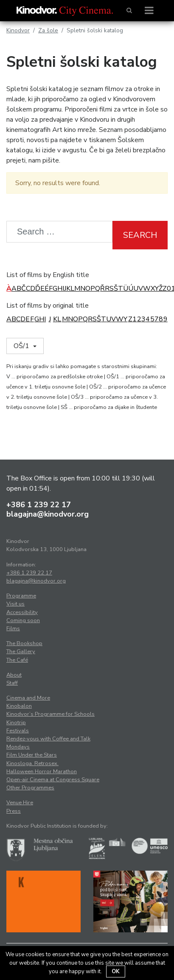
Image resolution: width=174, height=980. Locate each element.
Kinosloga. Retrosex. (32, 763)
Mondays (18, 747)
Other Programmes (30, 788)
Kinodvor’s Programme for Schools (51, 714)
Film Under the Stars (32, 755)
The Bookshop (24, 643)
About (14, 675)
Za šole (48, 30)
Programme (21, 596)
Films (13, 629)
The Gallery (21, 651)
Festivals (18, 731)
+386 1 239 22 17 (39, 505)
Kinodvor (18, 30)
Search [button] (140, 235)
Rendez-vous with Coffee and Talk (48, 739)
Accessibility (22, 612)
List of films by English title (48, 275)
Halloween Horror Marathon (42, 771)
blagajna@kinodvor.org (48, 514)
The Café (17, 660)
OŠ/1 (22, 346)
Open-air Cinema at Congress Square (53, 780)
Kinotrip (16, 723)
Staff (12, 683)
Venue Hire (20, 803)
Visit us (15, 604)
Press (14, 811)
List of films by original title (48, 306)
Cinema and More (28, 698)
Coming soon (23, 620)
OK (116, 971)
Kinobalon (19, 706)
